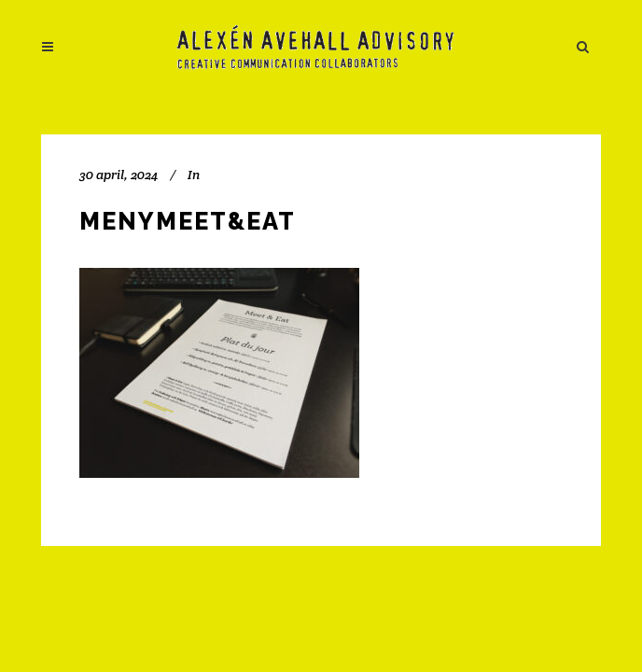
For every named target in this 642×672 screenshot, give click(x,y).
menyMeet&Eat (188, 221)
